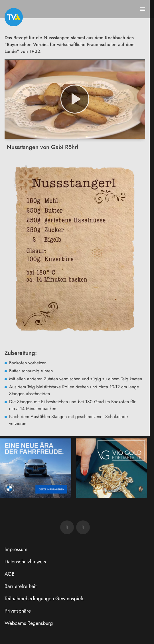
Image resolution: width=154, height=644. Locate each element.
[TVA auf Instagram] (83, 527)
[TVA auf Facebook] (67, 527)
